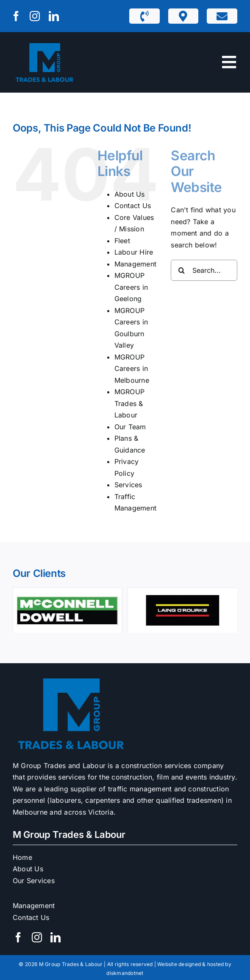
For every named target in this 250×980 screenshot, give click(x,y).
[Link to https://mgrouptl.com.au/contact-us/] (222, 16)
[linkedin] (54, 16)
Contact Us (133, 206)
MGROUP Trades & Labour (129, 403)
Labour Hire (134, 252)
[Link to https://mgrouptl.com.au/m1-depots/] (183, 16)
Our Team (130, 427)
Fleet (122, 241)
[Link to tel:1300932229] (144, 16)
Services (128, 485)
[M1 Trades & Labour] (44, 44)
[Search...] (204, 270)
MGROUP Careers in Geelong (131, 287)
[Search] (181, 270)
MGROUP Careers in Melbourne (132, 369)
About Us (130, 194)
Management (135, 264)
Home (22, 857)
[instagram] (35, 16)
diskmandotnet (125, 973)
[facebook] (16, 16)
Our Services (34, 881)
